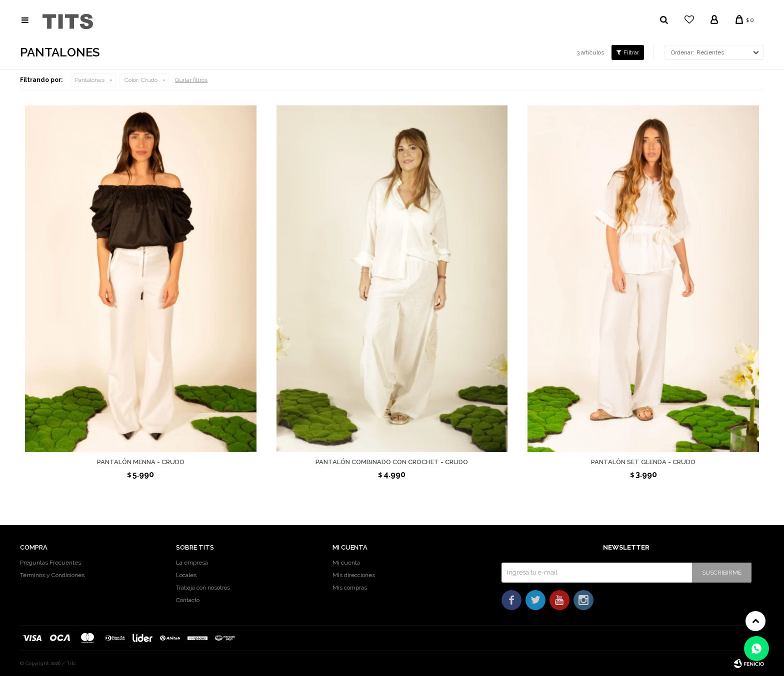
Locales (186, 575)
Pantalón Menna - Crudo (141, 462)
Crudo (141, 80)
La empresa (192, 563)
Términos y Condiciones (52, 575)
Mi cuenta (346, 563)
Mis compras (350, 588)
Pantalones (90, 80)
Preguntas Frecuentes (50, 563)
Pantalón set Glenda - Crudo (643, 462)
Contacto (188, 600)
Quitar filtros (191, 80)
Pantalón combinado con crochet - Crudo (392, 462)
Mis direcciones (354, 575)
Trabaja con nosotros (203, 588)
